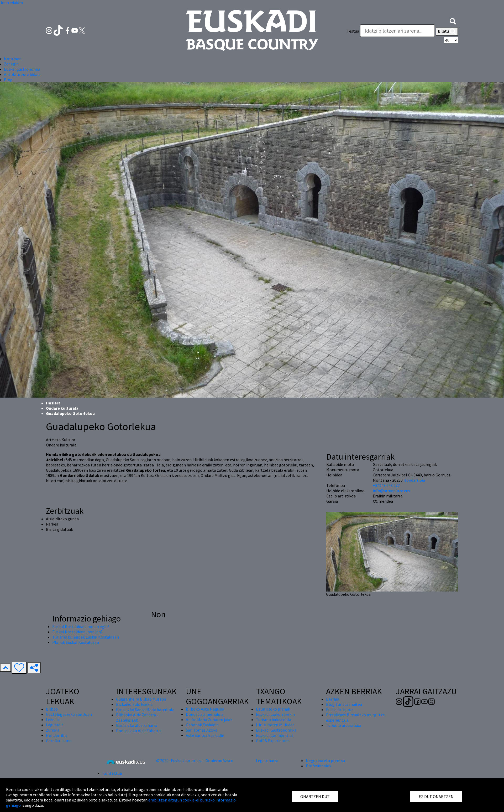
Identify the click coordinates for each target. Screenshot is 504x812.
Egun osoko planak (273, 709)
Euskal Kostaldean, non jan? (77, 632)
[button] (453, 20)
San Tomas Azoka (202, 730)
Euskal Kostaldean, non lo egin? (81, 626)
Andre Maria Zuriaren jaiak (209, 720)
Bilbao (52, 709)
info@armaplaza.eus (391, 491)
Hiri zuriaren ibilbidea (275, 725)
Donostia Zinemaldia (205, 714)
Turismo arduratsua (344, 725)
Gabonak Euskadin (202, 725)
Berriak (333, 699)
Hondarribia (414, 480)
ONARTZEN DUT (315, 796)
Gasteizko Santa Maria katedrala (145, 710)
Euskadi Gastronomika (276, 730)
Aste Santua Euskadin (205, 735)
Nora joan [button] (13, 59)
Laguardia (55, 725)
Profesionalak (319, 766)
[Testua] (397, 31)
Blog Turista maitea (344, 704)
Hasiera (53, 403)
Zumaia (53, 730)
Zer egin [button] (11, 64)
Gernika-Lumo (59, 741)
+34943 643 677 (386, 485)
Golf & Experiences (273, 741)
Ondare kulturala (62, 408)
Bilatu (447, 32)
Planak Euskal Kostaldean (76, 642)
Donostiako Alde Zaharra (138, 731)
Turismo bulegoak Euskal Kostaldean (86, 637)
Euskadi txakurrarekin (275, 714)
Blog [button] (8, 80)
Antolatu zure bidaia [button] (22, 74)
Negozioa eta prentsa (325, 760)
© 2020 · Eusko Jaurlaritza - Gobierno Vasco (195, 760)
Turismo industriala (274, 720)
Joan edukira (11, 3)
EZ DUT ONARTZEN (436, 796)
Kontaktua (112, 773)
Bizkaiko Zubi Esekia (134, 704)
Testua (353, 31)
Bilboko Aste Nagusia (205, 709)
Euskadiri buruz (340, 710)
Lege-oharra (267, 760)
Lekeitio (53, 720)
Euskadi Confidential (274, 735)
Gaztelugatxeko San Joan (69, 714)
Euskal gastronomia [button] (22, 69)
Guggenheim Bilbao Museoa (141, 699)
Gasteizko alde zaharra (137, 725)
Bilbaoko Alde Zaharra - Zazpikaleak (137, 717)
